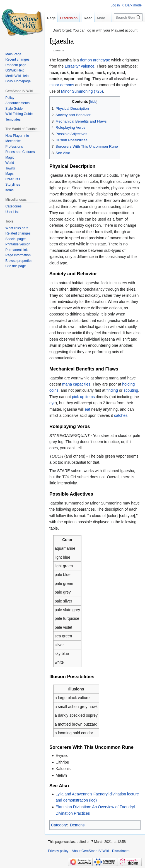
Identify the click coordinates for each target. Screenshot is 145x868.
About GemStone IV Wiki (90, 851)
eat (87, 409)
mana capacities (76, 384)
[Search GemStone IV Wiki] (128, 28)
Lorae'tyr (72, 66)
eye (53, 403)
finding (112, 390)
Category (59, 825)
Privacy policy (58, 851)
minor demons (62, 85)
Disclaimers (121, 851)
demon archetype (95, 60)
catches (121, 415)
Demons (77, 825)
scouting (131, 390)
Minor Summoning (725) (82, 91)
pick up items (83, 397)
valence (88, 66)
